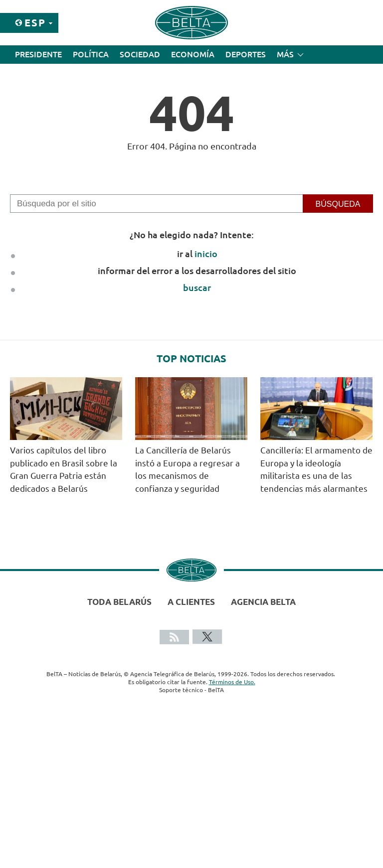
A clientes (191, 602)
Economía (193, 54)
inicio (206, 254)
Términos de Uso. (232, 682)
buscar (197, 288)
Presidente (38, 54)
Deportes (246, 54)
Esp (35, 23)
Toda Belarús (119, 602)
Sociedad (140, 54)
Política (91, 54)
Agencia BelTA (263, 602)
